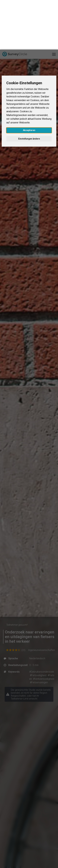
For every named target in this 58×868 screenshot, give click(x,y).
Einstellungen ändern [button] (29, 89)
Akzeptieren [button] (29, 81)
